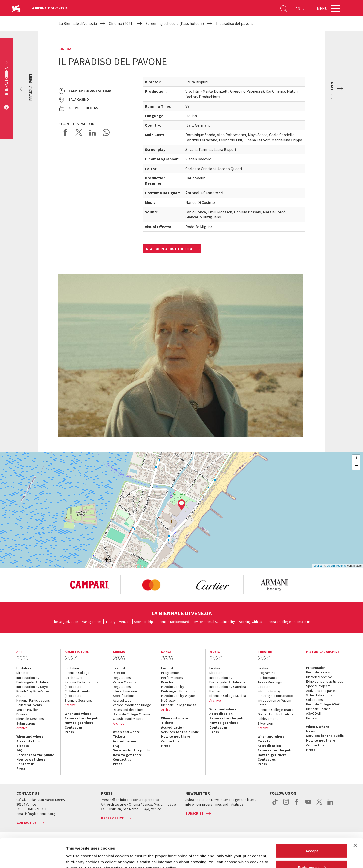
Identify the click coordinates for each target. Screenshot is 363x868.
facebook (297, 805)
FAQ (20, 750)
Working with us (250, 622)
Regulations (122, 678)
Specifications (124, 696)
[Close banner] (355, 816)
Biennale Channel (319, 709)
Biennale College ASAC (323, 704)
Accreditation (28, 741)
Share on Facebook (65, 132)
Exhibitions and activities (325, 681)
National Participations (33, 700)
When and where (30, 736)
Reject (311, 855)
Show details (78, 853)
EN (300, 9)
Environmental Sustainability (214, 622)
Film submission (125, 691)
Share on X (79, 132)
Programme (170, 673)
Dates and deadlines (128, 710)
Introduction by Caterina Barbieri (228, 689)
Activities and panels (322, 691)
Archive (22, 728)
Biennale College (278, 622)
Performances (172, 678)
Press (21, 768)
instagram (286, 805)
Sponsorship (143, 622)
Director (23, 673)
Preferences (312, 838)
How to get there (31, 759)
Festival (119, 668)
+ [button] (356, 459)
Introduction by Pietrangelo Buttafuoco (34, 680)
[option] (89, 585)
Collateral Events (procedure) (77, 693)
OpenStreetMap (337, 566)
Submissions (26, 723)
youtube (308, 805)
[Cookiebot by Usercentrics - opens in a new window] (33, 858)
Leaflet (318, 566)
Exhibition (24, 668)
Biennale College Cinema (131, 714)
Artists (21, 696)
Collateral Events (29, 705)
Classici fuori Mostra (128, 719)
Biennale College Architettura (77, 675)
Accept (312, 822)
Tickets (23, 746)
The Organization (65, 622)
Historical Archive (319, 677)
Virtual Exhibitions (319, 695)
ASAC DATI (314, 713)
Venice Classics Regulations (125, 684)
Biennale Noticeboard (173, 622)
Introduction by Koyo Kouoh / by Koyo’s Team (34, 689)
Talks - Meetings (270, 682)
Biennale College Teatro (276, 710)
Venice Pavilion (27, 710)
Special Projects (318, 686)
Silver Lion (265, 723)
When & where (318, 727)
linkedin (330, 805)
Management (92, 622)
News (310, 731)
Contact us (302, 622)
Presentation (316, 668)
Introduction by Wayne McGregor (178, 698)
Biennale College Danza (179, 705)
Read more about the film (169, 249)
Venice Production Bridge (132, 705)
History (110, 622)
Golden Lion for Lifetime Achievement (276, 716)
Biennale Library (318, 672)
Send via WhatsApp (106, 132)
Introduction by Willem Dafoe (274, 703)
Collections (314, 700)
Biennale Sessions (30, 719)
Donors (22, 714)
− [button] (356, 466)
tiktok (275, 805)
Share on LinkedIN (93, 132)
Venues (125, 622)
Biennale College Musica (228, 696)
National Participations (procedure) (81, 684)
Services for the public (35, 755)
